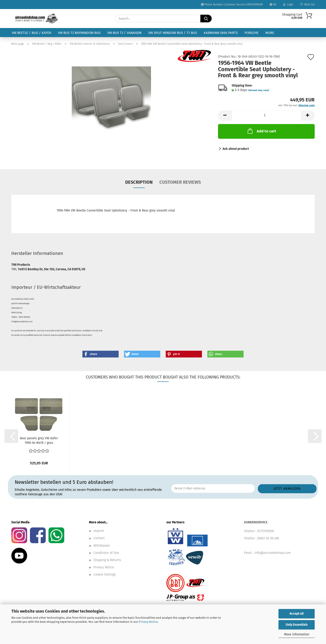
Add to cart (261, 131)
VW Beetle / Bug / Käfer (31, 33)
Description (139, 182)
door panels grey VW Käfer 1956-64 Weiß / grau (39, 441)
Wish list (307, 5)
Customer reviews (180, 182)
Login (288, 5)
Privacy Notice (148, 622)
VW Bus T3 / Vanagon (124, 33)
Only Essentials (297, 625)
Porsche (252, 33)
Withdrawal (102, 546)
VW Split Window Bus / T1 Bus (173, 33)
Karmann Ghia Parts (221, 33)
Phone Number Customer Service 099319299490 (232, 5)
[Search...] (206, 19)
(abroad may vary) (259, 90)
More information (297, 634)
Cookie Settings (105, 575)
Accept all (297, 614)
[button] (225, 116)
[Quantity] (266, 116)
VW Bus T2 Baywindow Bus (79, 33)
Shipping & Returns (107, 560)
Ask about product (236, 149)
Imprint (99, 531)
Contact (99, 538)
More (270, 33)
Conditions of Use (106, 553)
